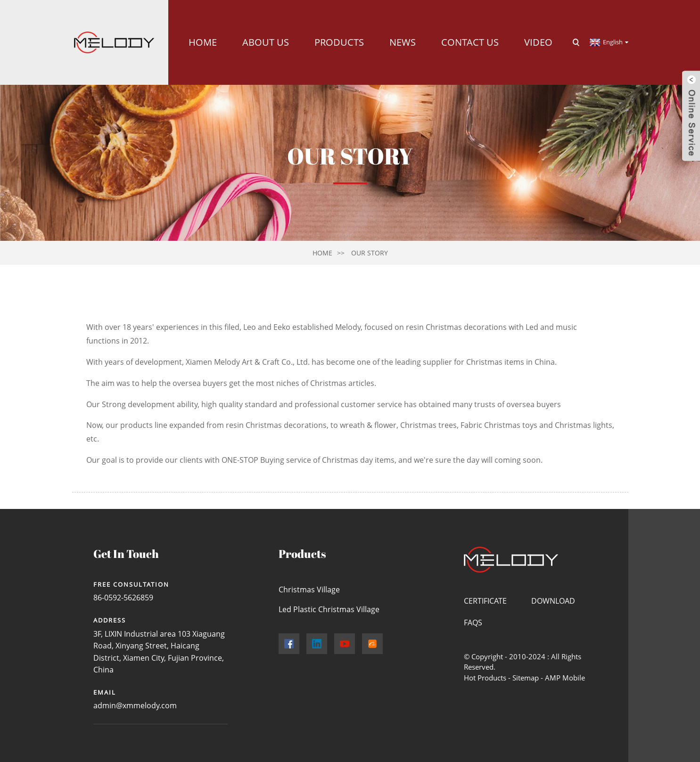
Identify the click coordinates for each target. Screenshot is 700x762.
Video (538, 42)
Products (339, 42)
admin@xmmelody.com (135, 705)
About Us (266, 42)
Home (203, 42)
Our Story (370, 253)
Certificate (485, 601)
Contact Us (470, 42)
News (403, 42)
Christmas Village (309, 590)
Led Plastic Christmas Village (329, 609)
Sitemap (526, 678)
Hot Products (485, 678)
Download (553, 601)
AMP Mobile (565, 678)
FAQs (473, 623)
